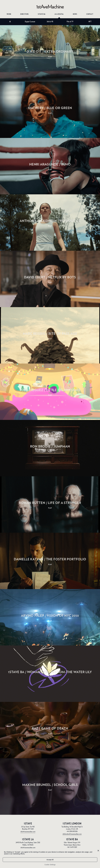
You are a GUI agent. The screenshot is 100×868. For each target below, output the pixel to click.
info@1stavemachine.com (28, 832)
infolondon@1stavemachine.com (72, 834)
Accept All (50, 860)
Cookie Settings (50, 865)
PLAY (50, 57)
